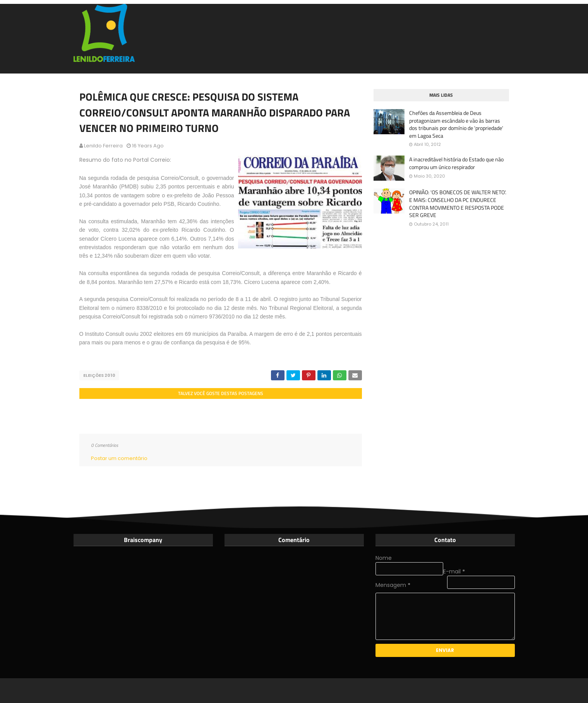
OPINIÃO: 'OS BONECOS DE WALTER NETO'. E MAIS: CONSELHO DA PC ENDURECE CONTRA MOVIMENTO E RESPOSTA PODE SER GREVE (458, 204)
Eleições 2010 (99, 375)
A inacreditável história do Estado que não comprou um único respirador (456, 163)
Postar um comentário (119, 458)
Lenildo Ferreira (103, 146)
